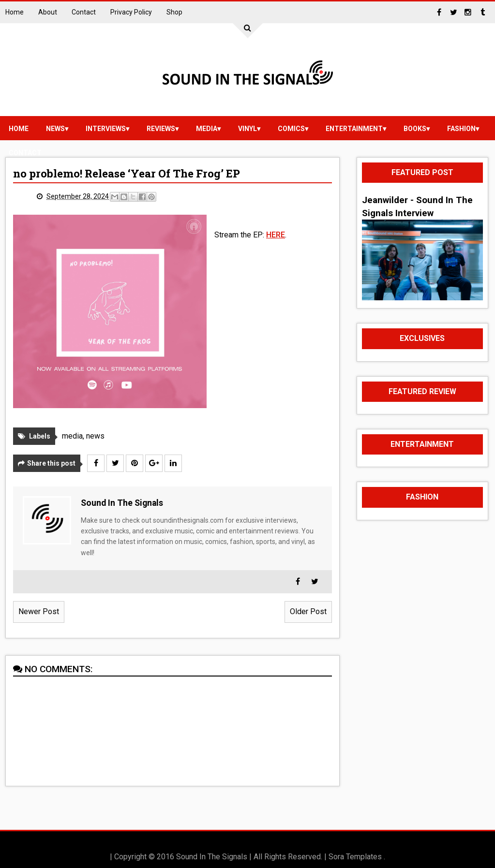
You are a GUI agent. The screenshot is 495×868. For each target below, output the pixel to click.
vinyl (247, 129)
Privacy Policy (131, 12)
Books (415, 129)
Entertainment (354, 129)
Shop (174, 12)
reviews (161, 129)
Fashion (461, 129)
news (55, 129)
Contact (84, 12)
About (48, 12)
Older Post (308, 611)
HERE (276, 235)
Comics (291, 129)
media (207, 129)
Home (15, 12)
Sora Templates (355, 857)
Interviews (106, 129)
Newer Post (39, 611)
